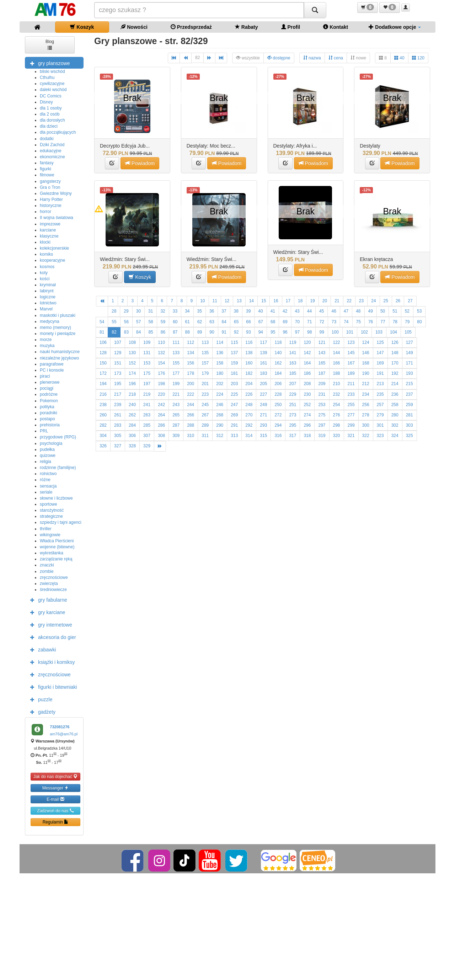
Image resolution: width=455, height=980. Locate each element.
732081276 (60, 727)
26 (398, 301)
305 (118, 436)
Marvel (46, 309)
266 (191, 415)
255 (351, 405)
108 (132, 342)
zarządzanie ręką (56, 559)
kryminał (48, 285)
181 (234, 373)
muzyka (47, 346)
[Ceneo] (317, 860)
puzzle (39, 699)
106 (103, 342)
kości (45, 279)
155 (176, 363)
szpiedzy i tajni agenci (61, 522)
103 (379, 332)
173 (118, 373)
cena (336, 58)
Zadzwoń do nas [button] (55, 811)
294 (278, 425)
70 (297, 322)
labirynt (47, 291)
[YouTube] (210, 860)
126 (395, 342)
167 (351, 363)
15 (264, 301)
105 (408, 332)
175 (147, 373)
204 (249, 384)
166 (337, 363)
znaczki (47, 565)
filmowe (47, 175)
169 (380, 363)
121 (322, 342)
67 (261, 322)
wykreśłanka (52, 553)
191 (380, 373)
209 (322, 384)
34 (187, 311)
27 (410, 301)
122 (337, 342)
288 (191, 425)
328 (132, 446)
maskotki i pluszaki (58, 315)
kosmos (47, 267)
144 (337, 353)
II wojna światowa (57, 218)
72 (322, 322)
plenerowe (50, 382)
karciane (48, 230)
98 (309, 332)
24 (373, 301)
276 (337, 415)
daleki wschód (53, 90)
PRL (44, 431)
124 (366, 342)
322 (366, 436)
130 (132, 353)
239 (118, 405)
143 (322, 353)
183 (263, 373)
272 (278, 415)
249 (263, 405)
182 (249, 373)
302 (395, 425)
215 (409, 384)
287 (176, 425)
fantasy (47, 163)
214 (395, 384)
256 (366, 405)
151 (118, 363)
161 (263, 363)
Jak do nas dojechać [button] (56, 776)
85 (151, 332)
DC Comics (51, 96)
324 (395, 436)
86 (163, 332)
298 (337, 425)
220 (161, 394)
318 (307, 436)
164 (307, 363)
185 (293, 373)
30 (138, 311)
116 (249, 342)
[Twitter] (237, 860)
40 (399, 58)
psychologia (51, 443)
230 (307, 394)
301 (380, 425)
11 (215, 301)
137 (234, 353)
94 (261, 332)
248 (249, 405)
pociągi (47, 388)
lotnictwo (48, 303)
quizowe (48, 456)
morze (46, 340)
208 (307, 384)
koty (44, 273)
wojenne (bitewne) (57, 547)
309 (176, 436)
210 (337, 384)
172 (103, 373)
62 (200, 322)
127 (409, 342)
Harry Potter (51, 199)
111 (176, 342)
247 (234, 405)
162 (278, 363)
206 (278, 384)
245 (205, 405)
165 (322, 363)
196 (132, 384)
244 (191, 405)
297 (322, 425)
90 (212, 332)
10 (202, 301)
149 (409, 353)
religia (45, 462)
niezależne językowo (59, 358)
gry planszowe (48, 63)
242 (161, 405)
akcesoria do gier (51, 637)
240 (132, 405)
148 (395, 353)
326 (103, 446)
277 (351, 415)
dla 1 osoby (51, 108)
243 (176, 405)
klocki (45, 242)
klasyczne (49, 236)
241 (147, 405)
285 (147, 425)
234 (366, 394)
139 (263, 353)
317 (293, 436)
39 (248, 311)
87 (175, 332)
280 (395, 415)
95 (273, 332)
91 (224, 332)
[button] (368, 7)
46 (334, 311)
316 (278, 436)
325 (409, 436)
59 (163, 322)
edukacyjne (51, 151)
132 (161, 353)
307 (147, 436)
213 (380, 384)
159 (234, 363)
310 (191, 436)
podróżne (49, 394)
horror (45, 212)
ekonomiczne (52, 157)
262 (132, 415)
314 (249, 436)
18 (300, 301)
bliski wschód (52, 71)
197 (147, 384)
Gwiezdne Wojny (56, 193)
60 (175, 322)
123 (351, 342)
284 (132, 425)
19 (312, 301)
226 (249, 394)
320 (337, 436)
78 (395, 322)
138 (249, 353)
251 (293, 405)
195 (118, 384)
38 (236, 311)
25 (386, 301)
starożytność (52, 510)
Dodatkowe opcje (395, 27)
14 (251, 301)
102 (364, 332)
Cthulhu (47, 78)
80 (419, 322)
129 (118, 353)
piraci (45, 376)
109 (147, 342)
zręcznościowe (54, 577)
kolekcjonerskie (54, 248)
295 (293, 425)
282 (103, 425)
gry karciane (46, 612)
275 (322, 415)
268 (220, 415)
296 (307, 425)
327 (118, 446)
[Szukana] (199, 10)
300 (366, 425)
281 (409, 415)
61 (188, 322)
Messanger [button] (56, 788)
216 (103, 394)
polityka (47, 407)
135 (205, 353)
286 (161, 425)
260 (103, 415)
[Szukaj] (315, 10)
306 (132, 436)
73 (334, 322)
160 (249, 363)
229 (293, 394)
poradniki (49, 413)
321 (351, 436)
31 (151, 311)
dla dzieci (49, 126)
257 (380, 405)
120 (418, 58)
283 (118, 425)
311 (205, 436)
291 (234, 425)
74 (346, 322)
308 (161, 436)
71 (309, 322)
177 (176, 373)
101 (350, 332)
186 (307, 373)
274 (307, 415)
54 (102, 322)
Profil (291, 27)
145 (351, 353)
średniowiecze (53, 590)
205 (263, 384)
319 (322, 436)
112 (191, 342)
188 (337, 373)
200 (191, 384)
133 (176, 353)
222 (191, 394)
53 (419, 311)
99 (322, 332)
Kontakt (336, 27)
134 (191, 353)
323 (380, 436)
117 (263, 342)
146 (366, 353)
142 (307, 353)
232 (337, 394)
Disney (46, 102)
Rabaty (247, 27)
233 (351, 394)
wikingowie (50, 535)
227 (263, 394)
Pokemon (49, 401)
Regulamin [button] (56, 822)
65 (236, 322)
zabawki (41, 649)
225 (234, 394)
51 (395, 311)
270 (249, 415)
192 (395, 373)
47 (346, 311)
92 (236, 332)
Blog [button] (50, 44)
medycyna (50, 321)
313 (234, 436)
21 (337, 301)
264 (161, 415)
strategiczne (51, 516)
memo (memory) (55, 327)
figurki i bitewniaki (52, 687)
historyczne (51, 206)
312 (220, 436)
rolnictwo (48, 474)
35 (200, 311)
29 (126, 311)
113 (205, 342)
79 (407, 322)
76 (371, 322)
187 (322, 373)
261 (118, 415)
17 (288, 301)
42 (285, 311)
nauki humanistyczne (60, 352)
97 (297, 332)
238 (103, 405)
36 (212, 311)
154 (161, 363)
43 (297, 311)
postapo (47, 419)
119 (293, 342)
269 (234, 415)
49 (371, 311)
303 (409, 425)
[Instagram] (160, 860)
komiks (46, 254)
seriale (46, 492)
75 (358, 322)
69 (285, 322)
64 (224, 322)
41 (273, 311)
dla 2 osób (50, 114)
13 (239, 301)
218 (132, 394)
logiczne (48, 297)
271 (263, 415)
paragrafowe (52, 364)
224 (220, 394)
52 (407, 311)
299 (351, 425)
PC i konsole (52, 370)
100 (335, 332)
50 (383, 311)
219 (147, 394)
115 (234, 342)
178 (191, 373)
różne (45, 480)
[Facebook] (133, 860)
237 (409, 394)
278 (366, 415)
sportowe (49, 504)
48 (358, 311)
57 (138, 322)
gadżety (41, 712)
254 (337, 405)
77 (383, 322)
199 (176, 384)
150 (103, 363)
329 (147, 446)
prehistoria (50, 425)
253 (322, 405)
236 (395, 394)
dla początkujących (58, 132)
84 (138, 332)
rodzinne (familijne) (58, 468)
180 (220, 373)
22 (349, 301)
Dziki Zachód (52, 145)
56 (126, 322)
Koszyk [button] (140, 277)
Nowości (134, 27)
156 (191, 363)
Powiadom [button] (140, 163)
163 (293, 363)
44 (309, 311)
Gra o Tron (50, 187)
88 (188, 332)
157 (205, 363)
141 (293, 353)
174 (132, 373)
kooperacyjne (52, 260)
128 (103, 353)
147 (380, 353)
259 (409, 405)
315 (263, 436)
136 (220, 353)
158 (220, 363)
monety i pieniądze (58, 334)
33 (175, 311)
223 (205, 394)
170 (395, 363)
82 (197, 58)
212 (366, 384)
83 (126, 332)
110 (161, 342)
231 (322, 394)
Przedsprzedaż (191, 27)
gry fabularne (47, 600)
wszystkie (248, 58)
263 (147, 415)
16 (276, 301)
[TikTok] (184, 860)
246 (220, 405)
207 (293, 384)
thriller (46, 529)
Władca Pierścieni (57, 541)
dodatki (47, 139)
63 (212, 322)
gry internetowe (49, 624)
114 (220, 342)
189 (351, 373)
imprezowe (50, 224)
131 (147, 353)
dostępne (279, 58)
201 (205, 384)
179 (205, 373)
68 (273, 322)
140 (278, 353)
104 (394, 332)
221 (176, 394)
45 (322, 311)
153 (147, 363)
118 (278, 342)
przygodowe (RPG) (58, 437)
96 (285, 332)
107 (118, 342)
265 (176, 415)
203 (234, 384)
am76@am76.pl (64, 734)
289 (205, 425)
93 (248, 332)
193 (409, 373)
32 (163, 311)
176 (161, 373)
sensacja (48, 486)
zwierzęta (49, 584)
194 (103, 384)
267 (205, 415)
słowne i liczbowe (56, 498)
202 (220, 384)
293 (263, 425)
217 (118, 394)
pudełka (47, 449)
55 (114, 322)
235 (380, 394)
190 (366, 373)
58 (151, 322)
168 (366, 363)
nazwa (312, 58)
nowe (358, 58)
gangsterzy (50, 181)
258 (395, 405)
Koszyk (82, 27)
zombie (47, 571)
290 (220, 425)
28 (114, 311)
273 (293, 415)
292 (249, 425)
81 (102, 332)
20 (325, 301)
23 (361, 301)
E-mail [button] (55, 799)
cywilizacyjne (52, 84)
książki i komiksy (51, 662)
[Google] (279, 860)
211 (351, 384)
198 (161, 384)
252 (307, 405)
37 (224, 311)
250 (278, 405)
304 (103, 436)
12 (227, 301)
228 (278, 394)
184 (278, 373)
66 (248, 322)
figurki (45, 169)
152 (132, 363)
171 (409, 363)
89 (200, 332)
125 (380, 342)
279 (380, 415)
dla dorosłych (52, 120)
